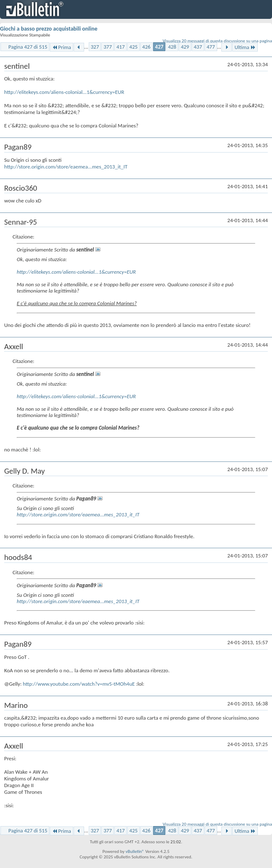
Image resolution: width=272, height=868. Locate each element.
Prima (62, 47)
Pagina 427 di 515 (28, 47)
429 (185, 47)
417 (121, 47)
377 (108, 47)
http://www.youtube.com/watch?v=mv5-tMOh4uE (79, 684)
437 (198, 47)
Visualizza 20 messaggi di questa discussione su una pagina (217, 41)
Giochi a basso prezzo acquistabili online (49, 29)
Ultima (245, 47)
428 (172, 47)
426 (146, 47)
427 (159, 47)
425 (133, 47)
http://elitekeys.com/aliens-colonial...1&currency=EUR (64, 92)
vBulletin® (135, 851)
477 (211, 47)
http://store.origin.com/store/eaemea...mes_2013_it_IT (66, 167)
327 (95, 47)
